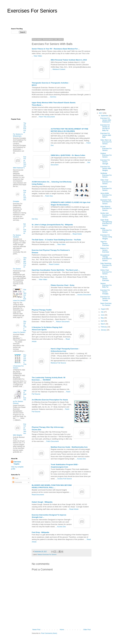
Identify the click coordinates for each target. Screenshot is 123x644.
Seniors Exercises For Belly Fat (106, 285)
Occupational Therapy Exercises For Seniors (106, 258)
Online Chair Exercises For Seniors (106, 272)
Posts (15, 478)
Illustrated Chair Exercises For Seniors (106, 202)
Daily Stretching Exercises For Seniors (106, 265)
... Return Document (62, 322)
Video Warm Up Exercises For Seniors (106, 142)
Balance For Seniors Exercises (105, 250)
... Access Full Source (64, 479)
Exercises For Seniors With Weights (106, 169)
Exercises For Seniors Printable (105, 292)
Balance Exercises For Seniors (47, 554)
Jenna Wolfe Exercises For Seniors (106, 195)
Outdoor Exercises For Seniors (106, 155)
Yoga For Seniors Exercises (105, 244)
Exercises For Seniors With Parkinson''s (106, 120)
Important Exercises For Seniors (106, 188)
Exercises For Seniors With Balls (106, 135)
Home (62, 630)
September (105, 116)
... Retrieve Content (58, 69)
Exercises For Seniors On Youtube (105, 299)
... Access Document (83, 295)
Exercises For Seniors (32, 11)
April (103, 321)
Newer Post (36, 630)
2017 (101, 113)
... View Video (37, 56)
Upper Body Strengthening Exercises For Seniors (106, 223)
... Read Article (76, 234)
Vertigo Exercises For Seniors (106, 230)
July (102, 312)
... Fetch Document (52, 441)
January (104, 330)
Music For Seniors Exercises (105, 279)
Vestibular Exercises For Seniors (106, 175)
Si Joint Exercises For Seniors (106, 149)
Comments (17, 482)
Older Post (87, 630)
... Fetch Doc (48, 196)
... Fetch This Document (46, 117)
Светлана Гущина (17, 463)
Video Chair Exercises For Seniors (106, 182)
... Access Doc (81, 459)
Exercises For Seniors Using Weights (106, 237)
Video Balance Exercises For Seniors (106, 208)
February (104, 327)
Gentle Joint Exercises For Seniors (106, 215)
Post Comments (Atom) (49, 633)
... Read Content (53, 264)
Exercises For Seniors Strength (105, 162)
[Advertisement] (61, 22)
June (103, 315)
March (103, 324)
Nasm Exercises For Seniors (106, 304)
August (103, 309)
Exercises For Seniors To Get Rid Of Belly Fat (105, 128)
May (102, 318)
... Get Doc (52, 97)
